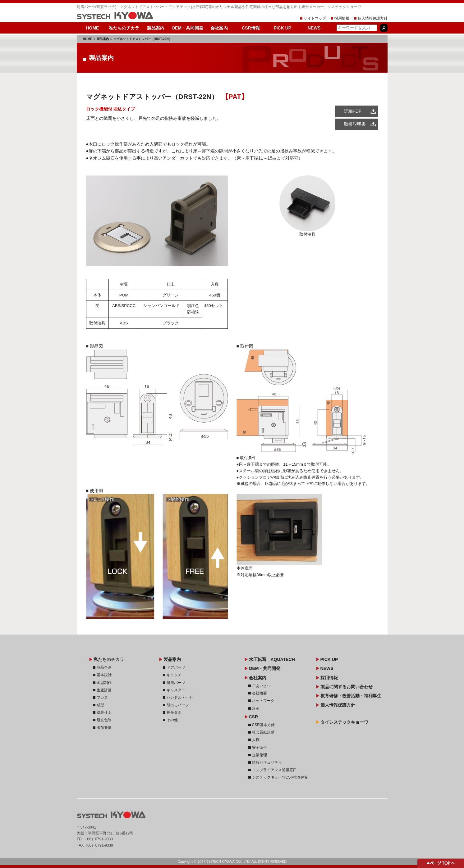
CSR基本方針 (263, 725)
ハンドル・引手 (180, 698)
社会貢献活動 (263, 732)
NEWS (314, 28)
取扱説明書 (355, 124)
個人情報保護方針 (373, 18)
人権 (256, 740)
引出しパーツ (178, 705)
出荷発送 (104, 728)
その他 (172, 720)
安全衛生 (260, 748)
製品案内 (156, 28)
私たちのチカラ (124, 28)
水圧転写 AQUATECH (272, 659)
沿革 (256, 708)
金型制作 (104, 683)
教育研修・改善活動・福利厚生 (351, 696)
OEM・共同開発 (187, 28)
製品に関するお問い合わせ (347, 687)
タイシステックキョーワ (344, 722)
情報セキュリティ (267, 762)
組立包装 (104, 720)
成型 (100, 705)
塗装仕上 (104, 712)
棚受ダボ (174, 712)
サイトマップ (315, 18)
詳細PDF (353, 111)
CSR (254, 717)
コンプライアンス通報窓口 (274, 770)
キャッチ (174, 675)
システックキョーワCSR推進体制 (280, 777)
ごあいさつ (261, 686)
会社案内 (219, 28)
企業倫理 (260, 755)
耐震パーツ (176, 683)
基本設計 (104, 675)
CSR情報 (251, 28)
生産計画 (104, 690)
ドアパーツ (176, 667)
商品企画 (104, 667)
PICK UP (282, 28)
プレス (102, 698)
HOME (92, 28)
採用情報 (342, 18)
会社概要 (260, 693)
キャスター (176, 690)
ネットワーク (263, 701)
